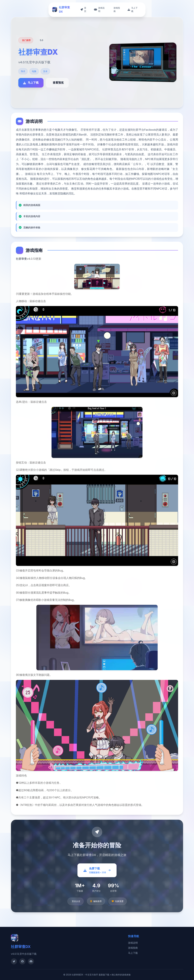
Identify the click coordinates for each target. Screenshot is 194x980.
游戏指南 (133, 948)
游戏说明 (133, 943)
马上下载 (133, 953)
